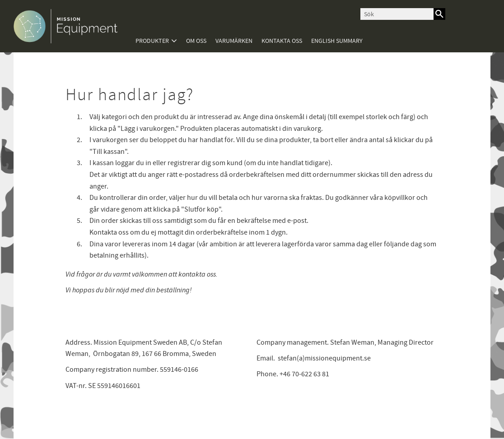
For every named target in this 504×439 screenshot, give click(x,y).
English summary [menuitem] (337, 41)
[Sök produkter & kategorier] (397, 14)
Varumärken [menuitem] (234, 41)
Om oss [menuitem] (196, 41)
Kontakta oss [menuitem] (282, 41)
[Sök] (439, 14)
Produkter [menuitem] (152, 41)
